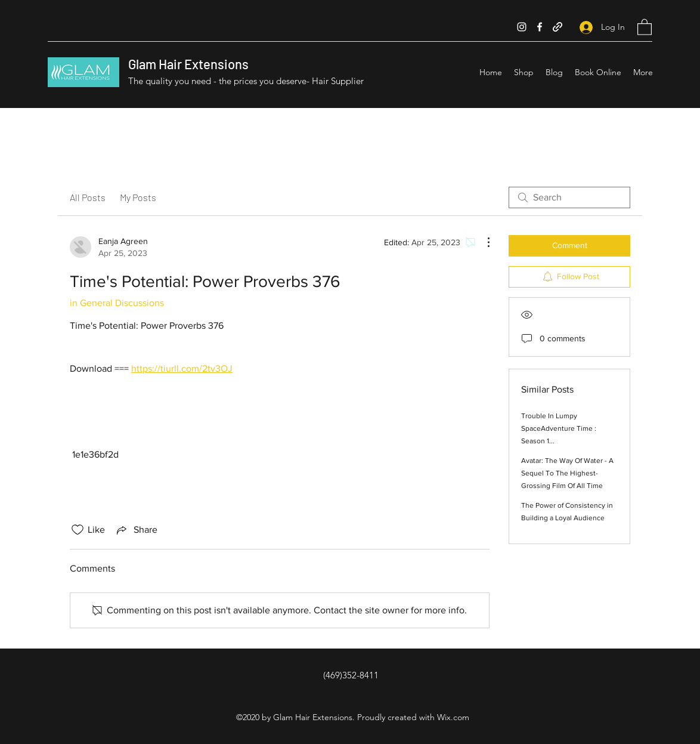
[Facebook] (540, 27)
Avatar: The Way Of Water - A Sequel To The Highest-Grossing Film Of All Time (567, 473)
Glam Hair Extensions (188, 64)
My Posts (138, 197)
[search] (569, 197)
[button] (645, 27)
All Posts (88, 197)
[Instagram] (522, 27)
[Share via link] (136, 530)
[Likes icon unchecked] (78, 530)
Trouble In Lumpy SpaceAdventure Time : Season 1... (559, 428)
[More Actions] (482, 242)
